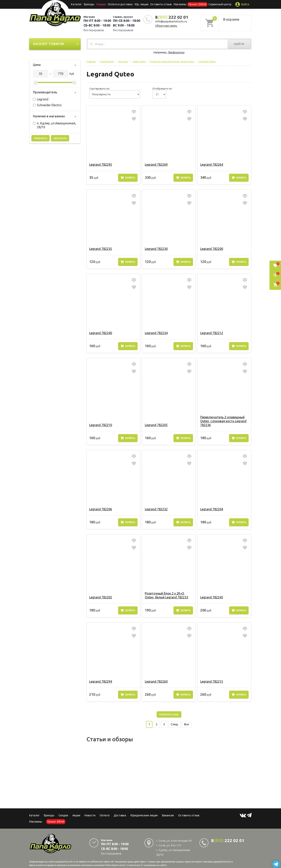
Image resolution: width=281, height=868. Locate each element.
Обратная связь (166, 26)
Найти (239, 44)
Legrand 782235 (101, 249)
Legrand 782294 (101, 681)
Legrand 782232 (156, 509)
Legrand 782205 (156, 425)
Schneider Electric (47, 105)
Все (187, 724)
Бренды (91, 4)
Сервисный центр (217, 4)
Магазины (36, 822)
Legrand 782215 (211, 681)
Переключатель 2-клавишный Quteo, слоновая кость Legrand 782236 (223, 421)
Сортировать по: (100, 88)
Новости (90, 815)
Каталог (79, 4)
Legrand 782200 (211, 249)
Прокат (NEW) (196, 4)
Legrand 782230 (156, 249)
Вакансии (168, 815)
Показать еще (169, 714)
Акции (76, 815)
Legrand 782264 (211, 165)
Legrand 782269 (156, 165)
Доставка (120, 815)
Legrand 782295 (101, 165)
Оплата (105, 815)
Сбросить (60, 138)
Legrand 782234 (156, 333)
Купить (128, 178)
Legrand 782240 (101, 333)
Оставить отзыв (161, 4)
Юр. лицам (142, 4)
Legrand (41, 99)
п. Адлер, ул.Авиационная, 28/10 (55, 125)
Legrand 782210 (101, 425)
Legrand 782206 (101, 509)
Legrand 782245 (211, 597)
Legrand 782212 (211, 333)
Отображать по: (162, 88)
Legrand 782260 (156, 681)
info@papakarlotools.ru (171, 21)
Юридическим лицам (144, 815)
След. (175, 724)
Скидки (63, 815)
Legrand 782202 (101, 597)
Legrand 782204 (211, 509)
